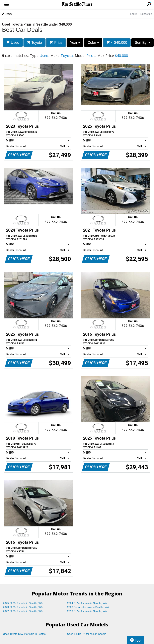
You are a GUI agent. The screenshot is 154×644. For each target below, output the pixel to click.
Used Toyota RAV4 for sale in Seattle (24, 634)
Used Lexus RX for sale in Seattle (87, 634)
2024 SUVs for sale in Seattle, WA (87, 603)
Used (13, 42)
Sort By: (142, 43)
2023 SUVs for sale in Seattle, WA (23, 607)
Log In (134, 14)
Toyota (34, 42)
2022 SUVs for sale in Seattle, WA (23, 611)
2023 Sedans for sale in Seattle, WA (88, 607)
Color (93, 43)
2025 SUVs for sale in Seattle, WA (23, 603)
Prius (56, 42)
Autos (7, 14)
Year (75, 43)
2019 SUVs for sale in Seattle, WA (87, 611)
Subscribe (146, 14)
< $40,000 (117, 42)
